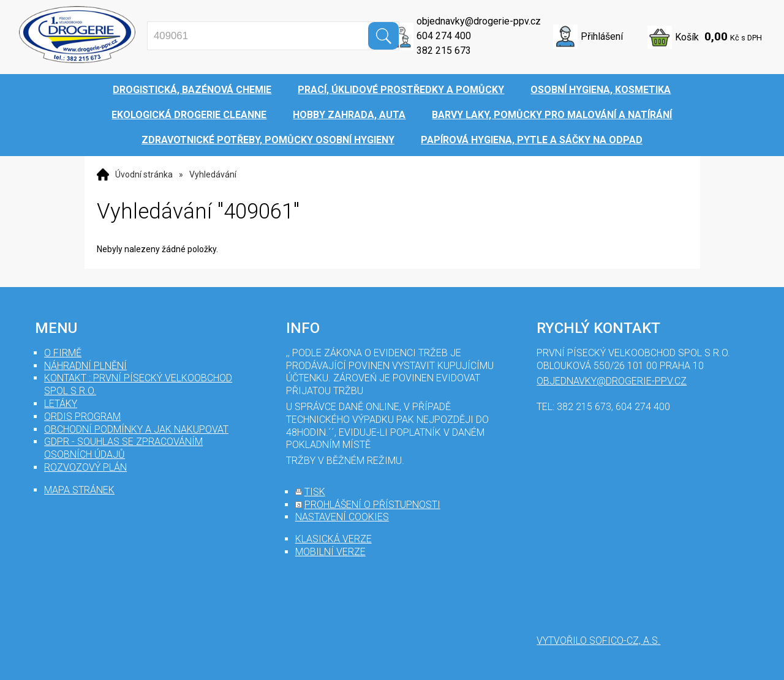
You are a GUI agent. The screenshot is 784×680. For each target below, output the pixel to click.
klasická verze (334, 539)
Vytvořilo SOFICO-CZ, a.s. (598, 641)
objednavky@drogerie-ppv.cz (479, 21)
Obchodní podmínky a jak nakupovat (136, 429)
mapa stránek (79, 490)
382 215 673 (444, 50)
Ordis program (82, 417)
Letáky (61, 404)
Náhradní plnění (85, 366)
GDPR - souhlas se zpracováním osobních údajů (123, 448)
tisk (315, 492)
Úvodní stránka (144, 174)
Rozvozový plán (85, 467)
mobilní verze (330, 552)
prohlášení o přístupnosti (372, 505)
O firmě (63, 353)
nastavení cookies (342, 517)
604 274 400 (444, 36)
